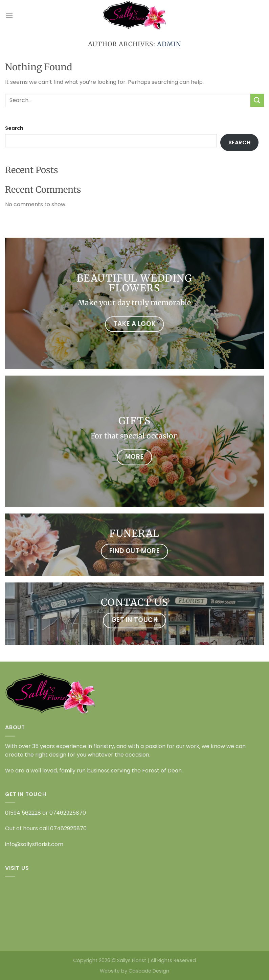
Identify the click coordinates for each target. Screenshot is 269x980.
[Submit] (257, 100)
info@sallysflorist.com (34, 844)
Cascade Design (149, 971)
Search (14, 128)
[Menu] (9, 15)
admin (169, 44)
